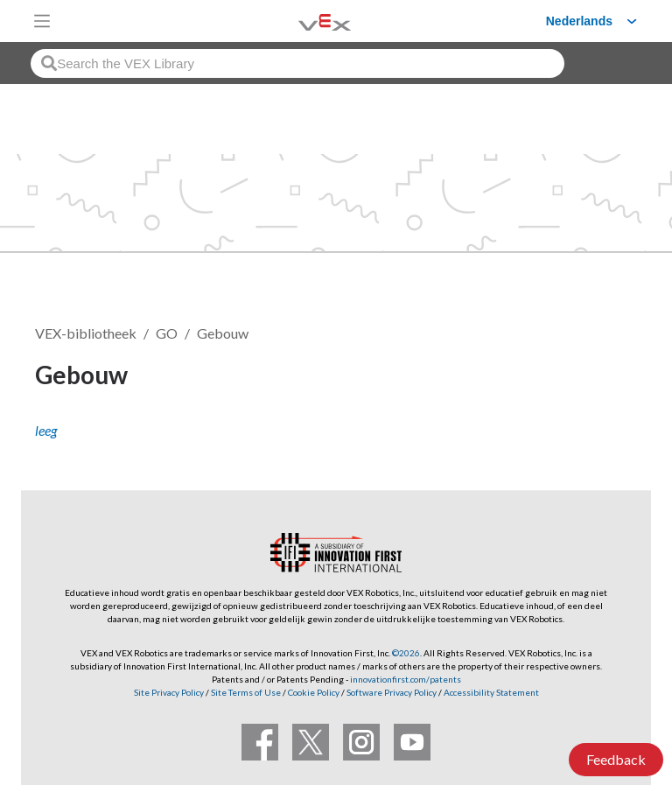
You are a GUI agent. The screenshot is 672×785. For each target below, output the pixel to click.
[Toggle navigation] (42, 21)
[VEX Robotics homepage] (303, 21)
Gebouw (223, 333)
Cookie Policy (314, 692)
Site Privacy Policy (169, 692)
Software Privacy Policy (392, 692)
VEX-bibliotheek (86, 333)
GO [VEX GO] (167, 333)
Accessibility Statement (491, 692)
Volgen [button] (592, 378)
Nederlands (579, 21)
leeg (46, 430)
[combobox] (297, 63)
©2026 (406, 653)
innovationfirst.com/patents (406, 679)
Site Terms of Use (245, 692)
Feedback (616, 759)
